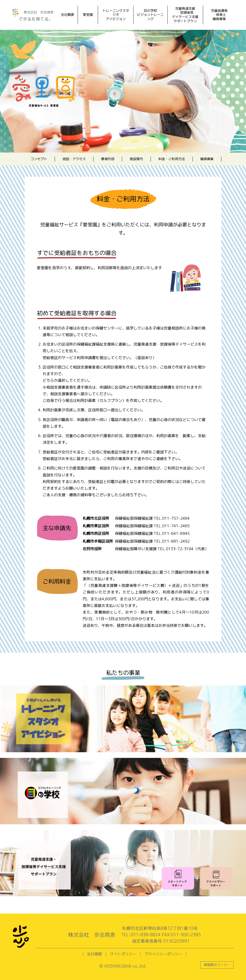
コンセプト (39, 159)
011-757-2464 (176, 518)
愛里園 (88, 15)
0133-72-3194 (180, 549)
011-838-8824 (146, 935)
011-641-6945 (176, 533)
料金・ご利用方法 (172, 159)
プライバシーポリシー (163, 954)
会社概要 (67, 15)
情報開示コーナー (217, 965)
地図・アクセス (74, 159)
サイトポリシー (123, 954)
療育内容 (108, 159)
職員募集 (207, 159)
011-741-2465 (176, 526)
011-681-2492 (176, 541)
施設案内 (136, 159)
